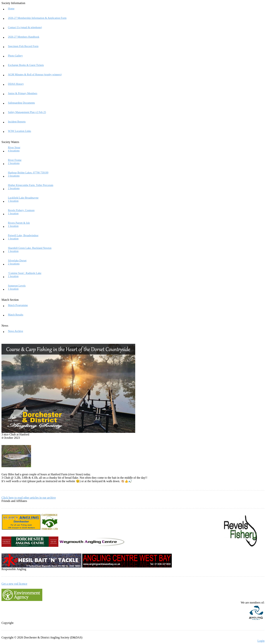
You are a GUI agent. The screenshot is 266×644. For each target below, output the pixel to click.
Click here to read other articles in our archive (29, 498)
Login (261, 641)
